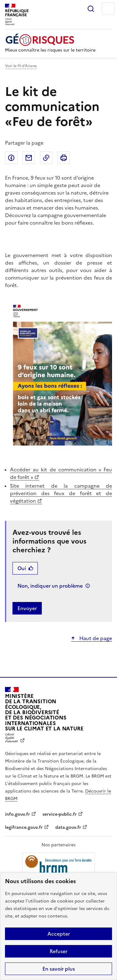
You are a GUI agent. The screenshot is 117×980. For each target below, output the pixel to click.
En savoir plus (59, 969)
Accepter (59, 934)
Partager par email (29, 158)
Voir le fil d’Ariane (21, 66)
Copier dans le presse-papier (46, 158)
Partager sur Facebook (11, 158)
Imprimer (64, 158)
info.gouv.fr (17, 814)
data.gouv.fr (68, 827)
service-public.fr (60, 814)
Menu (108, 9)
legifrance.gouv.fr (24, 827)
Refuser (58, 951)
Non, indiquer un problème (50, 586)
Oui (22, 568)
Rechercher (91, 9)
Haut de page (95, 638)
